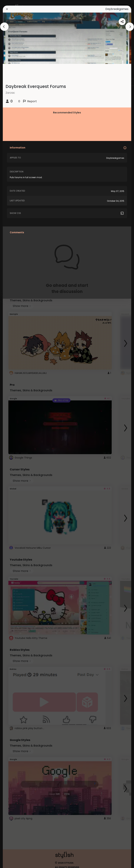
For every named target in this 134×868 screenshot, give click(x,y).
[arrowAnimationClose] (4, 27)
